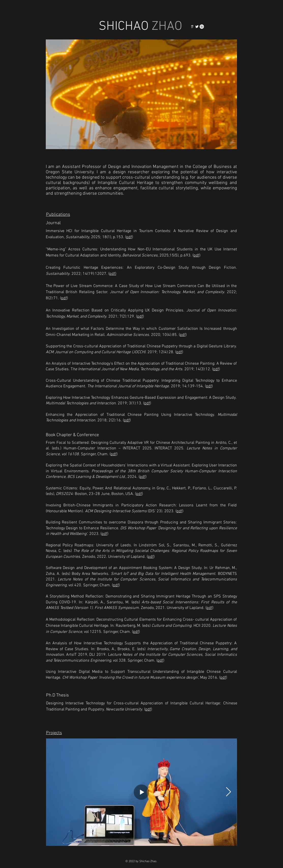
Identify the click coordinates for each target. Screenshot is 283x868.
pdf (129, 237)
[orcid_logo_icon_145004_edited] (202, 27)
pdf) (113, 274)
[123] (192, 27)
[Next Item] (228, 792)
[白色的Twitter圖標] (197, 27)
